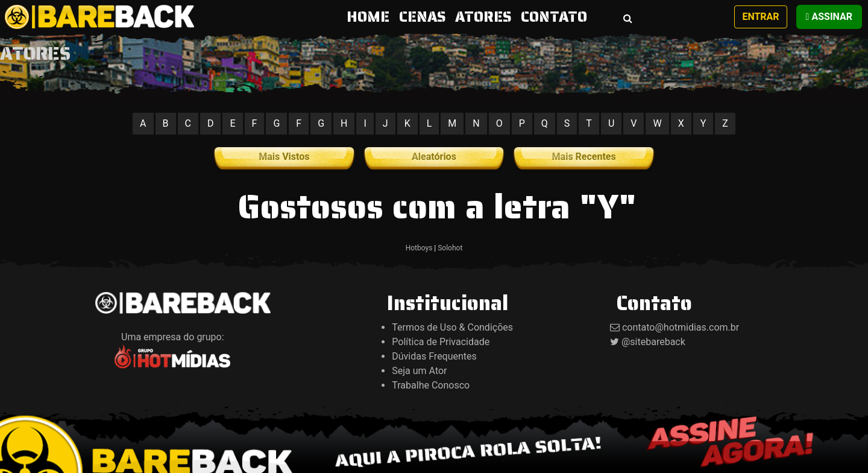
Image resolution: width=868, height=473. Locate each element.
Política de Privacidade (441, 342)
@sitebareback (653, 342)
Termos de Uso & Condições (452, 327)
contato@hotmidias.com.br (681, 327)
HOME (370, 17)
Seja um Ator (419, 371)
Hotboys (419, 248)
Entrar (760, 17)
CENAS (422, 17)
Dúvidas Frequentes (434, 356)
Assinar (829, 17)
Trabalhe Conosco (431, 385)
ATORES (483, 17)
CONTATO (554, 17)
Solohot (450, 248)
